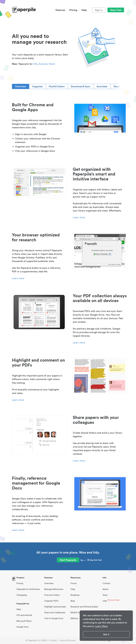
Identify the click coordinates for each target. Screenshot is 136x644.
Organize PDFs (51, 601)
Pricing (73, 10)
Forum (74, 583)
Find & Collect (57, 86)
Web (19, 609)
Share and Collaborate (55, 612)
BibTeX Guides (77, 612)
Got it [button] (106, 634)
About (105, 589)
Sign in (99, 10)
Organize (37, 86)
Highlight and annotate (55, 607)
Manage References (54, 589)
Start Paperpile (68, 560)
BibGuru (74, 618)
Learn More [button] (101, 626)
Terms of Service (68, 640)
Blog (73, 601)
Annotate (102, 86)
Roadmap (75, 595)
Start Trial (116, 10)
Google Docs (23, 627)
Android (43, 64)
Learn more (79, 217)
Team (105, 595)
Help (84, 10)
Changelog (22, 595)
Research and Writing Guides (84, 607)
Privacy (53, 640)
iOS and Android (24, 615)
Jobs (105, 601)
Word (52, 64)
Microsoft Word (24, 621)
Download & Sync (81, 86)
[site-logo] (24, 10)
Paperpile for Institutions (28, 589)
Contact (106, 583)
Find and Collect (52, 595)
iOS (35, 64)
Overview (21, 86)
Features (60, 10)
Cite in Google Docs (54, 618)
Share (117, 86)
